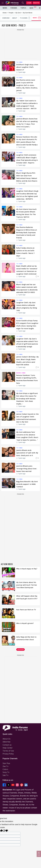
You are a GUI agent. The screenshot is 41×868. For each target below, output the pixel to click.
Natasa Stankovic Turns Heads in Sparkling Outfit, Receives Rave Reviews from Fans (27, 379)
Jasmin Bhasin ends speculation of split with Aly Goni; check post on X (27, 453)
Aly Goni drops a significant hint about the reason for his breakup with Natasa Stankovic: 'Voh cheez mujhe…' (27, 399)
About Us (7, 739)
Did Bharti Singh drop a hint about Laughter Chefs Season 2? (27, 67)
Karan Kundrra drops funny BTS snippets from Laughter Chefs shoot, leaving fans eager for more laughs (27, 324)
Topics (23, 8)
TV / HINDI (19, 62)
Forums (14, 8)
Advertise (7, 742)
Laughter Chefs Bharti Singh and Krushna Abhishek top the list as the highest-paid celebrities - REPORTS (27, 195)
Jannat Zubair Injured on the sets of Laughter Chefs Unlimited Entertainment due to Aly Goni (27, 418)
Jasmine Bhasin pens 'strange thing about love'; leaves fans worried (27, 469)
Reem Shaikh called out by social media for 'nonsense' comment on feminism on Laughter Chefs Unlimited (27, 270)
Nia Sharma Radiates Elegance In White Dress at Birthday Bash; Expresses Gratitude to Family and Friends (27, 232)
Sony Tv (6, 772)
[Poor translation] (5, 830)
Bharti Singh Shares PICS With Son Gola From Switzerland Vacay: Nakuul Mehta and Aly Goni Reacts (27, 177)
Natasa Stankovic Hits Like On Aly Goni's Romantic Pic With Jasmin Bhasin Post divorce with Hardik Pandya (27, 141)
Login (29, 3)
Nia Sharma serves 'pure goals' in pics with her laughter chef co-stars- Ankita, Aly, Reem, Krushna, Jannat (27, 85)
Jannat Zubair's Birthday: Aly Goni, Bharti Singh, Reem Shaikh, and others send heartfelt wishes (27, 361)
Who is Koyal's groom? (25, 623)
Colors (5, 769)
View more (21, 649)
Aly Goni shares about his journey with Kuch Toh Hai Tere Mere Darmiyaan (27, 585)
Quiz (31, 8)
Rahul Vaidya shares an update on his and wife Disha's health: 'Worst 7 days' (25, 252)
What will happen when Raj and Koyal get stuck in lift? (27, 597)
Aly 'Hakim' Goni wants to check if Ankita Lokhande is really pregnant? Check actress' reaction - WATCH (27, 105)
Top (39, 854)
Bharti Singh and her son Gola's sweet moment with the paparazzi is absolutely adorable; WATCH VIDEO (27, 288)
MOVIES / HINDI (21, 373)
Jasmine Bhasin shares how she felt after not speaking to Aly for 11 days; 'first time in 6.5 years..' (27, 123)
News (5, 8)
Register (36, 3)
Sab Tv (5, 775)
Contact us (7, 745)
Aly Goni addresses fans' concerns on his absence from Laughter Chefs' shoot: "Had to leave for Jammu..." (27, 436)
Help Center (8, 748)
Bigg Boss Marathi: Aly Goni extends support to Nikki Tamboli (27, 484)
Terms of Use (8, 751)
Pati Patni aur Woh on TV (26, 610)
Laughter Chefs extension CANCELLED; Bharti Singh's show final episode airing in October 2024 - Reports (27, 159)
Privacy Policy (8, 754)
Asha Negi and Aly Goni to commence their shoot (26, 638)
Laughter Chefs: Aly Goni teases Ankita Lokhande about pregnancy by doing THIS (27, 306)
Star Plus (6, 763)
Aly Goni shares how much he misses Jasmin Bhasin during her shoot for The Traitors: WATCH (26, 213)
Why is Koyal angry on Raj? (27, 569)
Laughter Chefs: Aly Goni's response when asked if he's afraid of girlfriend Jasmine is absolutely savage (27, 343)
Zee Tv (5, 766)
